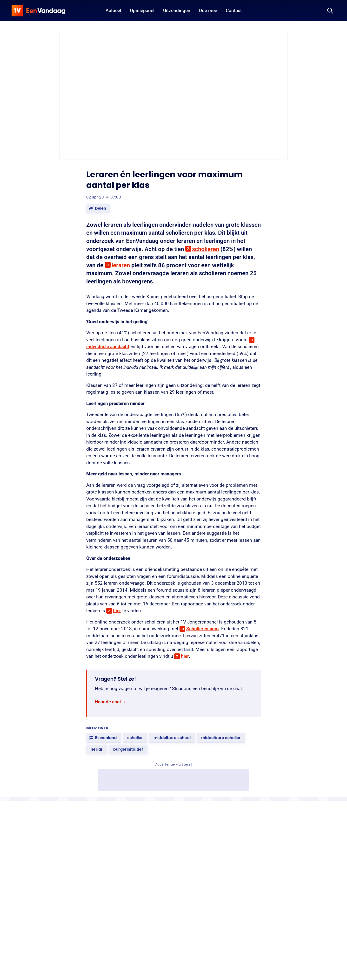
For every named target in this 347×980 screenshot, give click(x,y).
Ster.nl (187, 764)
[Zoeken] (330, 11)
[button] (98, 208)
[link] (111, 702)
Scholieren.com (203, 629)
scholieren (206, 249)
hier (117, 611)
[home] (38, 11)
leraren (121, 265)
